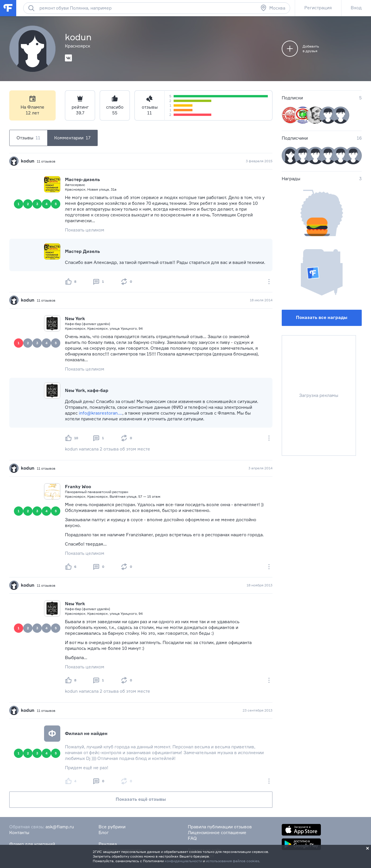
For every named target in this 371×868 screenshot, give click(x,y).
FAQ (192, 838)
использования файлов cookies (232, 861)
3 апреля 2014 (260, 468)
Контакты (19, 833)
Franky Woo (78, 487)
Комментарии (72, 138)
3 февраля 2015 (259, 161)
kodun (28, 161)
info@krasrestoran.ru (101, 413)
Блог (104, 833)
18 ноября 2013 (260, 585)
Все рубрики (112, 827)
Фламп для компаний (32, 844)
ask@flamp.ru (60, 827)
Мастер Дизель (82, 251)
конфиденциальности (183, 861)
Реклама (108, 844)
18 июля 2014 (261, 300)
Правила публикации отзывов (220, 827)
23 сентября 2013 (258, 710)
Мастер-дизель (82, 179)
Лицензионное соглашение (217, 833)
